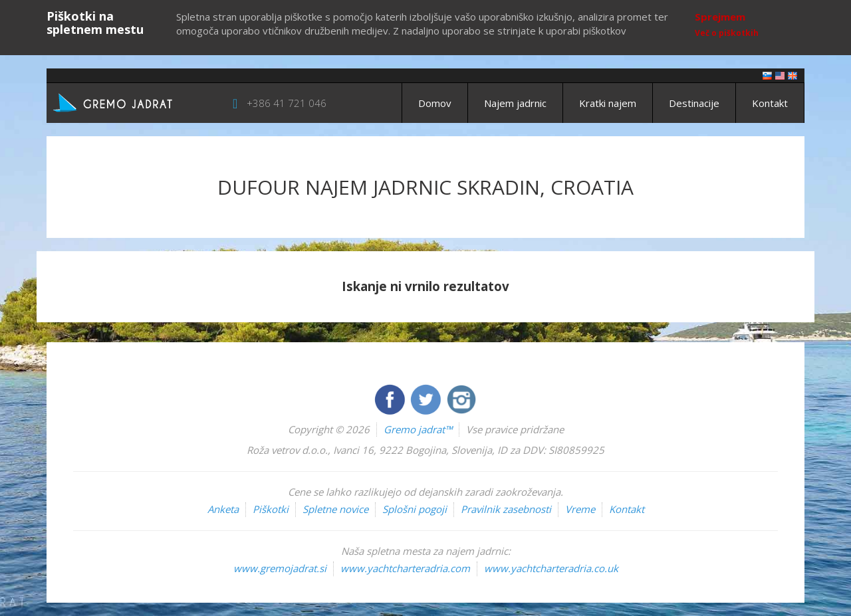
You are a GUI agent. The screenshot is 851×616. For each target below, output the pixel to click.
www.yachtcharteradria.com (405, 568)
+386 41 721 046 (287, 103)
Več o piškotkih (727, 33)
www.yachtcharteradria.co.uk (551, 568)
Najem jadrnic (515, 103)
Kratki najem (608, 103)
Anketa (223, 509)
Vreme (580, 509)
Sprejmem (720, 17)
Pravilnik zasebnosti (506, 509)
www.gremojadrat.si (280, 568)
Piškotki (271, 509)
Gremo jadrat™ (418, 429)
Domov (435, 103)
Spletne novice (335, 509)
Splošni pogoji (415, 509)
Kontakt (770, 103)
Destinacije (694, 103)
